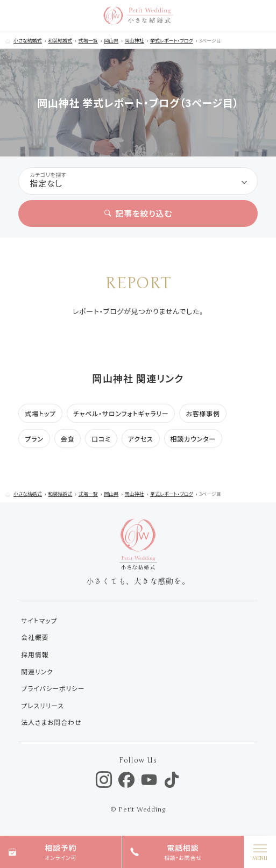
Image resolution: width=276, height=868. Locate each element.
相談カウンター (193, 439)
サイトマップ (39, 620)
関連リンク (37, 671)
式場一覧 (88, 41)
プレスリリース (43, 705)
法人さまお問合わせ (51, 722)
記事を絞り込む (138, 213)
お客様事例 (203, 413)
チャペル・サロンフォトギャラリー (121, 413)
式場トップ (40, 413)
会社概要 (35, 637)
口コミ (101, 439)
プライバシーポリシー (53, 688)
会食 (68, 439)
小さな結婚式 (28, 41)
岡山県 (111, 41)
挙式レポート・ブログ (172, 41)
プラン (34, 439)
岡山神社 (135, 41)
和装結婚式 (60, 41)
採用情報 (35, 654)
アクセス (141, 439)
